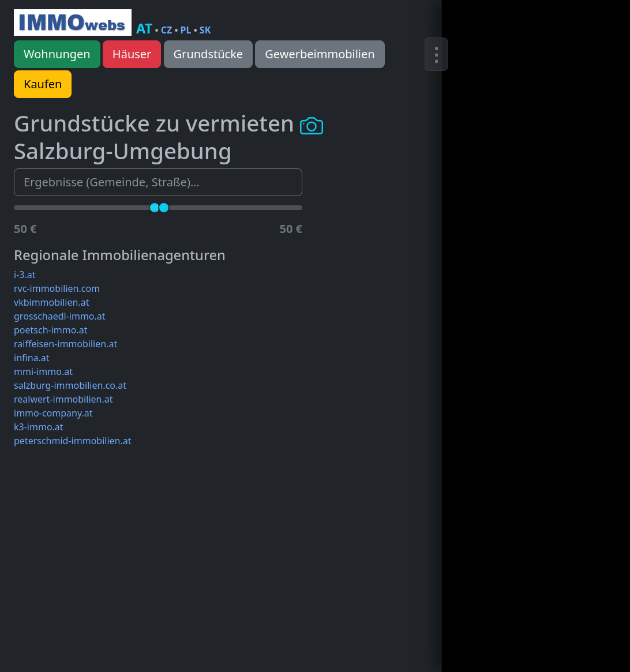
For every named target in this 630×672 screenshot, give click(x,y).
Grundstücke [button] (209, 54)
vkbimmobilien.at (51, 302)
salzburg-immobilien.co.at (70, 385)
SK (205, 30)
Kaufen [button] (43, 84)
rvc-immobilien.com (57, 288)
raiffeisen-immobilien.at (65, 344)
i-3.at (25, 275)
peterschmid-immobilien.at (73, 441)
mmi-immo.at (43, 371)
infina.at (32, 358)
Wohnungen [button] (57, 54)
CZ (167, 30)
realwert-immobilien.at (63, 399)
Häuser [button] (132, 54)
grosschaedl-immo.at (60, 316)
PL (186, 30)
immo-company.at (53, 413)
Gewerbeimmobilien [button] (320, 54)
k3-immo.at (39, 427)
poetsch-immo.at (50, 330)
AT (144, 28)
